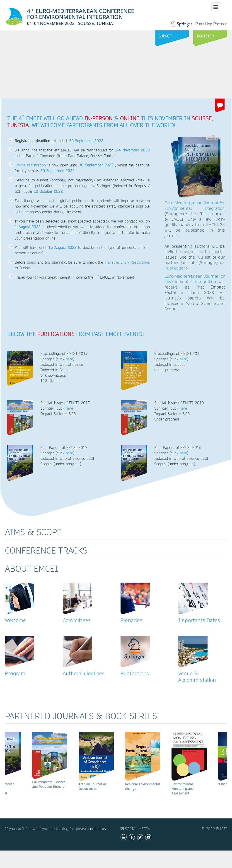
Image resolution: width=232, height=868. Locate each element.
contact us (97, 829)
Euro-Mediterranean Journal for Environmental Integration (195, 206)
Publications (176, 268)
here (69, 359)
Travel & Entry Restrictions (127, 262)
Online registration (30, 165)
